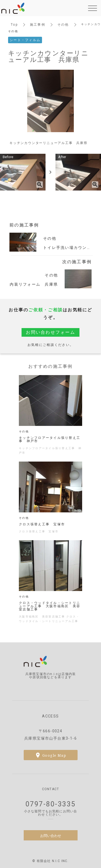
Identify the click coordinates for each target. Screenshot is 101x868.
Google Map (54, 755)
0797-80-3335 (51, 804)
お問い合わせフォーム (50, 332)
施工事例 (38, 25)
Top (14, 25)
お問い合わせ (51, 835)
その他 (63, 25)
